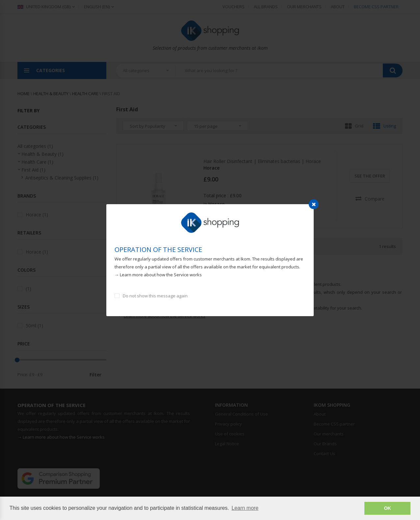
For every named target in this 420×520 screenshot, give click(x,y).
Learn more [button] (245, 508)
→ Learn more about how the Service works (158, 275)
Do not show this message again (155, 296)
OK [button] (387, 508)
